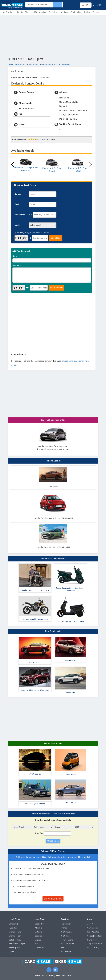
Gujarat (86, 5)
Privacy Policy (97, 944)
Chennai (12, 936)
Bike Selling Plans (67, 936)
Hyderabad (13, 928)
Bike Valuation (66, 932)
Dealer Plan (53, 12)
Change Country (93, 948)
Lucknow (18, 940)
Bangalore (13, 924)
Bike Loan (64, 12)
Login (98, 5)
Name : (18, 194)
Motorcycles (40, 932)
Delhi (11, 940)
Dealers (87, 12)
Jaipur (22, 944)
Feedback (98, 936)
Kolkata (12, 948)
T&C (88, 944)
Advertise (96, 932)
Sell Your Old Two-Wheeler (53, 851)
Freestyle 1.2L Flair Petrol (78, 170)
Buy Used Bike (23, 12)
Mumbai (12, 932)
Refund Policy (92, 940)
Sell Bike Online (9, 12)
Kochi (19, 936)
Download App (92, 928)
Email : (18, 204)
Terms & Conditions (43, 233)
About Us (90, 924)
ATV (36, 944)
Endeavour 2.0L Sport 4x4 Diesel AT (26, 169)
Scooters (38, 936)
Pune (19, 932)
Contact (90, 936)
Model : (18, 225)
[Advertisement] (53, 35)
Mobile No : (20, 215)
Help (88, 932)
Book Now (56, 238)
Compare (96, 12)
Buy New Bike (76, 12)
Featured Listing (67, 940)
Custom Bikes (40, 948)
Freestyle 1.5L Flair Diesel (52, 170)
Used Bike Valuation (39, 12)
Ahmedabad (14, 944)
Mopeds (38, 940)
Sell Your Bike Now (53, 899)
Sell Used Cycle (67, 952)
